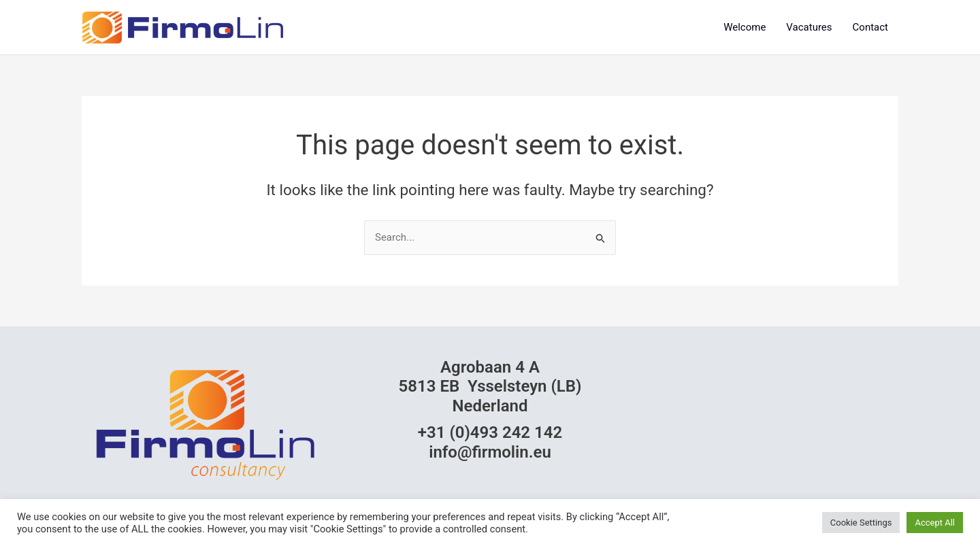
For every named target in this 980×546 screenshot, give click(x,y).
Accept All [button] (935, 523)
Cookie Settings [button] (861, 523)
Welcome (745, 27)
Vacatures (809, 27)
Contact (870, 27)
